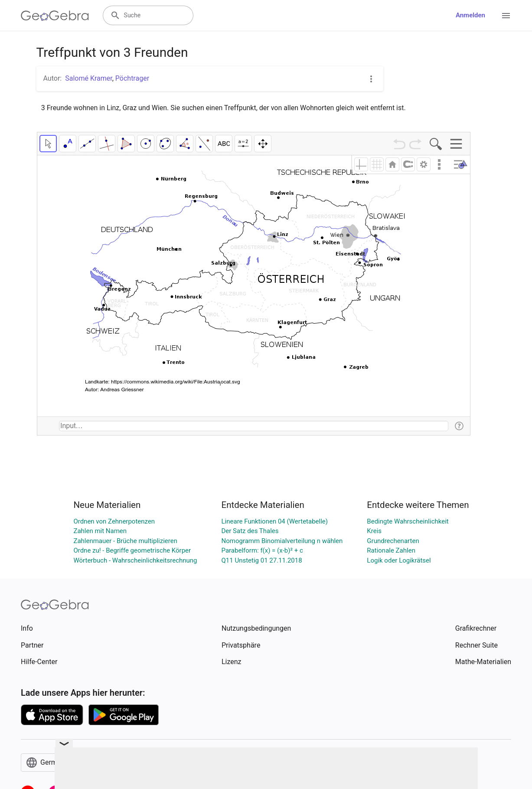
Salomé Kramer (89, 78)
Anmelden (470, 15)
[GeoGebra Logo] (55, 16)
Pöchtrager (132, 78)
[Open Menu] (506, 16)
